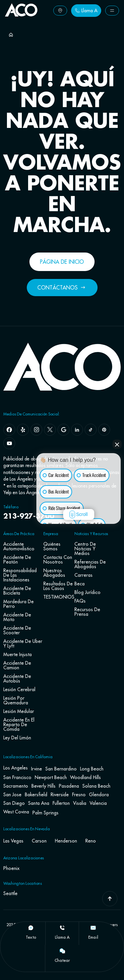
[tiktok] (91, 430)
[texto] (31, 928)
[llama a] (62, 928)
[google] (63, 430)
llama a (62, 937)
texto (31, 937)
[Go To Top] (110, 899)
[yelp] (23, 430)
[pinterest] (104, 430)
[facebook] (9, 430)
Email (93, 937)
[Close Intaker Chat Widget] (117, 444)
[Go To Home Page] (21, 15)
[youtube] (9, 443)
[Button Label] (60, 11)
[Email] (93, 928)
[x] (50, 430)
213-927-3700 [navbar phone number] (29, 517)
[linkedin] (77, 430)
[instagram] (36, 430)
